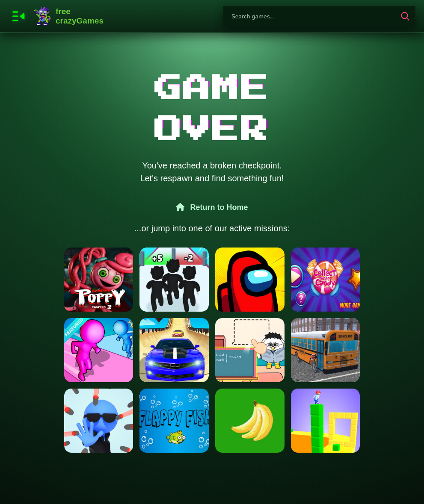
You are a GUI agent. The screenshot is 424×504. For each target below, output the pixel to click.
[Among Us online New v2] (250, 280)
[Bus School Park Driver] (326, 350)
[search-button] (405, 16)
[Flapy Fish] (174, 421)
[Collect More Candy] (326, 280)
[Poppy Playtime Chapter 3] (99, 280)
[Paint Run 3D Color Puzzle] (99, 350)
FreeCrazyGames (69, 16)
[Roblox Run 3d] (174, 280)
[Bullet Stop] (99, 421)
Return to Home (212, 207)
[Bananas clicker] (250, 421)
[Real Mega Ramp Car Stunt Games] (174, 350)
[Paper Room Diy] (250, 350)
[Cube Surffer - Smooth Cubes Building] (326, 421)
